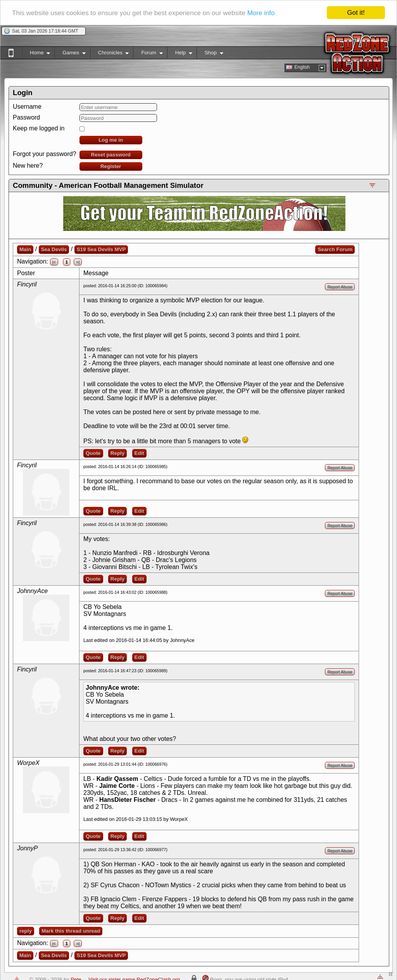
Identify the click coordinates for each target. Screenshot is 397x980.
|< (54, 262)
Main (25, 249)
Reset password (111, 155)
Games (70, 54)
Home (36, 54)
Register (111, 166)
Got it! (356, 13)
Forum (148, 54)
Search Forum (335, 249)
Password (26, 117)
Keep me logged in (39, 128)
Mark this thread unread (71, 931)
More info (261, 13)
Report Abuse (340, 287)
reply (26, 931)
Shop (210, 54)
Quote (93, 453)
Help (180, 54)
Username (27, 107)
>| (78, 262)
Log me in (111, 140)
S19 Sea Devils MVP (101, 249)
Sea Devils (54, 249)
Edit (139, 453)
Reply (117, 453)
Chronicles (110, 54)
